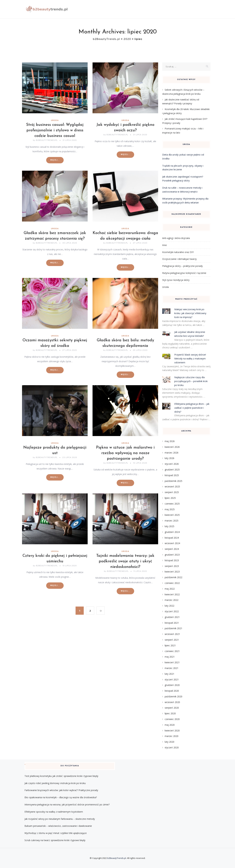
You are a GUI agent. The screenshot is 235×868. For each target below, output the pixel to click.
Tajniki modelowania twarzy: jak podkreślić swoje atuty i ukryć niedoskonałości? (125, 561)
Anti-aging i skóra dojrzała (176, 238)
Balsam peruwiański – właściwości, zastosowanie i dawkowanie (58, 826)
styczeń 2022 (172, 611)
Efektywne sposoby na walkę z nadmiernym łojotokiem (54, 812)
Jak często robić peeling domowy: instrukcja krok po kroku (55, 783)
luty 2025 (169, 526)
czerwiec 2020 (172, 719)
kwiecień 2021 (172, 662)
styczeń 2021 (172, 679)
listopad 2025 (172, 475)
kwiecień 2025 (172, 515)
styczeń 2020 (172, 747)
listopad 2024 (172, 538)
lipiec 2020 (170, 713)
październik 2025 (173, 481)
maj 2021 (170, 657)
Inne (164, 245)
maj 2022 (170, 589)
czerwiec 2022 (172, 583)
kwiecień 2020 (172, 731)
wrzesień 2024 (172, 543)
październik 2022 (173, 577)
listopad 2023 (172, 560)
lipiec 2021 (170, 645)
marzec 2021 (172, 668)
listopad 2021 (172, 623)
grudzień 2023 (172, 555)
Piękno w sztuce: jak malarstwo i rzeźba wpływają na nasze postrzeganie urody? (125, 453)
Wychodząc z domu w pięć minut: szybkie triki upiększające (56, 833)
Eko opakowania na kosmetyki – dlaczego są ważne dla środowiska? (61, 797)
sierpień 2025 (172, 492)
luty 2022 (169, 606)
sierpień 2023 (172, 566)
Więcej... (55, 160)
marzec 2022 (172, 600)
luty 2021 (169, 674)
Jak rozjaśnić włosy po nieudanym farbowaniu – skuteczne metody (60, 819)
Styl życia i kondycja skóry (176, 280)
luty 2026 (169, 458)
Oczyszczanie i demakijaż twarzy (179, 259)
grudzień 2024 (172, 532)
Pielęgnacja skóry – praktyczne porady (182, 266)
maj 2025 (170, 509)
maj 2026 (170, 441)
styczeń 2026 (172, 464)
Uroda (55, 120)
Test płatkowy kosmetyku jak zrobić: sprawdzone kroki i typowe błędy (61, 776)
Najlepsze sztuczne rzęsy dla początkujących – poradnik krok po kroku (191, 381)
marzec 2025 (172, 521)
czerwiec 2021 (172, 651)
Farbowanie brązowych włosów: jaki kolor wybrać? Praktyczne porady (61, 790)
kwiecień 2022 (172, 594)
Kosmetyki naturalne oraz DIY (178, 252)
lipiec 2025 (170, 498)
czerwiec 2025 (172, 504)
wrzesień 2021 (172, 634)
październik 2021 (173, 628)
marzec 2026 (172, 453)
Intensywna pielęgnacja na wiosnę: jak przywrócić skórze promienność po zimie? (67, 805)
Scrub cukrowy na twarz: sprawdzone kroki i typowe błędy (55, 840)
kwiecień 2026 (172, 447)
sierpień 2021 (172, 640)
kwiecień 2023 (172, 572)
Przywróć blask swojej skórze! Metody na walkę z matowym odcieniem (190, 359)
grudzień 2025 (172, 470)
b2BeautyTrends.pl (117, 858)
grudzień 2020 (172, 685)
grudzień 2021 (172, 617)
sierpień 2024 (172, 549)
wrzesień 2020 (172, 702)
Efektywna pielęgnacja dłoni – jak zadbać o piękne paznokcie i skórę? (192, 408)
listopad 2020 (172, 691)
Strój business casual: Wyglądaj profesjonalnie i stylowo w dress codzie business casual (55, 130)
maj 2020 (170, 725)
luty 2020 (169, 742)
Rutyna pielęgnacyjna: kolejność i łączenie (184, 273)
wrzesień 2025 (172, 486)
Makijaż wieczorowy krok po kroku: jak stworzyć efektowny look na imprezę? (190, 313)
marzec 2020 (172, 736)
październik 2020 (173, 696)
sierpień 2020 (172, 708)
